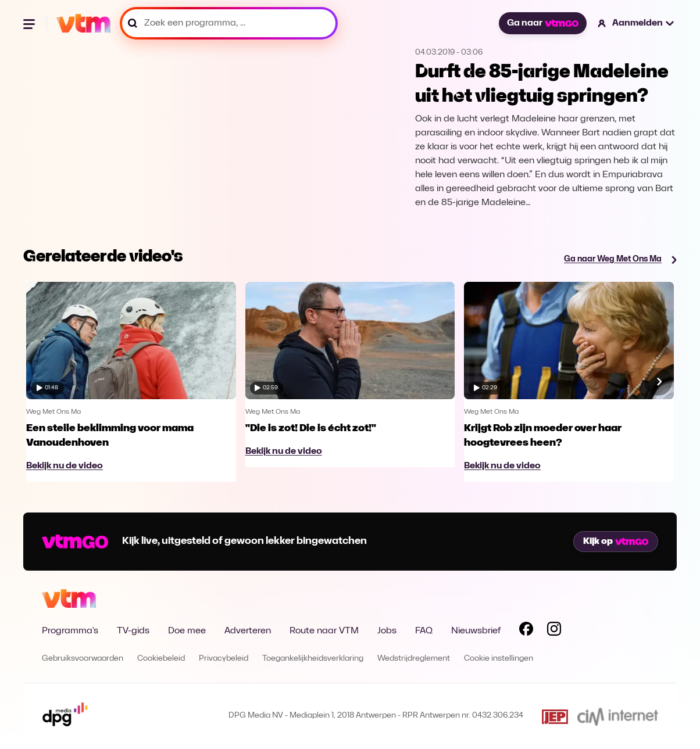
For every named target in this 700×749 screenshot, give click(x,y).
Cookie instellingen (499, 659)
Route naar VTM (324, 631)
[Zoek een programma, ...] (229, 23)
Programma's (70, 631)
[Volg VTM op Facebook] (526, 631)
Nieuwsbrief (476, 631)
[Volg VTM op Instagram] (554, 631)
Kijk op (616, 542)
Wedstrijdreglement (414, 659)
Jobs (387, 631)
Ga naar (542, 23)
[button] (636, 23)
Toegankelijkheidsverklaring (313, 659)
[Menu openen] (30, 23)
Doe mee (187, 631)
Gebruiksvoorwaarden (83, 659)
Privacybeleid (224, 659)
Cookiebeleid (161, 659)
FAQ (424, 631)
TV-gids (133, 631)
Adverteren (248, 631)
